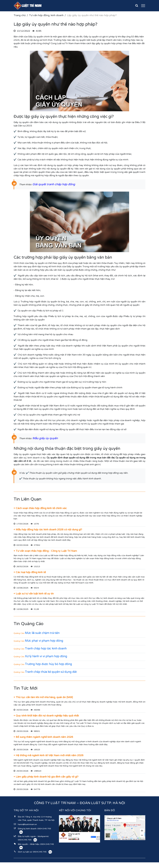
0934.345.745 (47, 844)
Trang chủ (20, 15)
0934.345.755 (44, 829)
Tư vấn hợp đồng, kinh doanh (46, 15)
